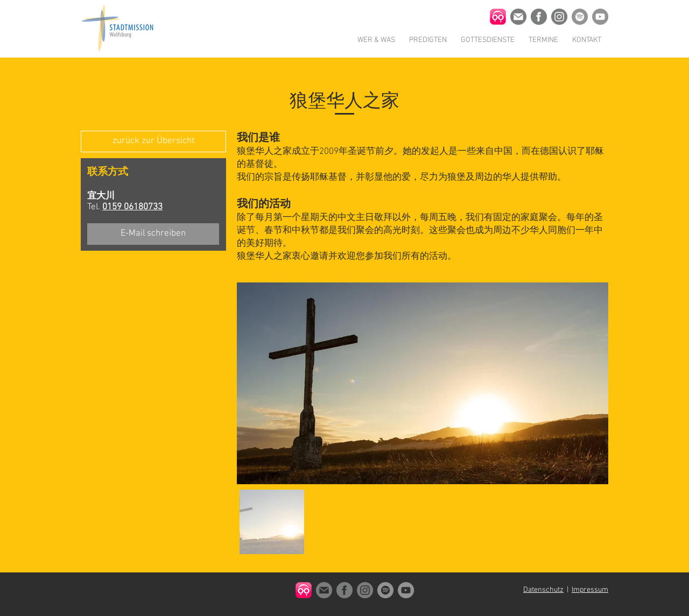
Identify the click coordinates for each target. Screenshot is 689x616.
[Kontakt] (518, 17)
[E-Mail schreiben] (153, 234)
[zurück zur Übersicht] (153, 141)
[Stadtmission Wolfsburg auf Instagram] (559, 17)
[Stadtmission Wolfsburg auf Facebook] (539, 17)
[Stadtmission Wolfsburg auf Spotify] (580, 17)
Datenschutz (543, 590)
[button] (376, 40)
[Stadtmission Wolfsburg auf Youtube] (600, 17)
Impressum (590, 590)
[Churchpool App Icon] (498, 17)
